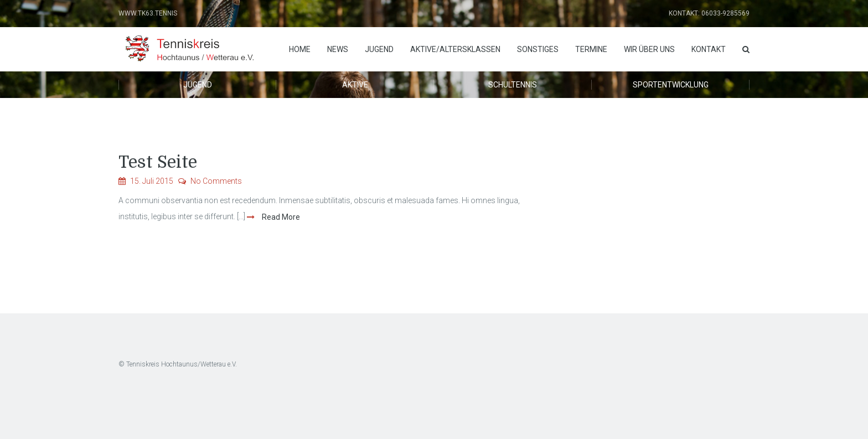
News (338, 49)
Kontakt (709, 49)
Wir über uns (649, 49)
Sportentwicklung (671, 85)
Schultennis (513, 85)
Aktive (355, 85)
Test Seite (158, 162)
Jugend (379, 49)
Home (300, 49)
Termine (591, 49)
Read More (280, 217)
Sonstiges (538, 49)
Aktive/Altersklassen (455, 49)
